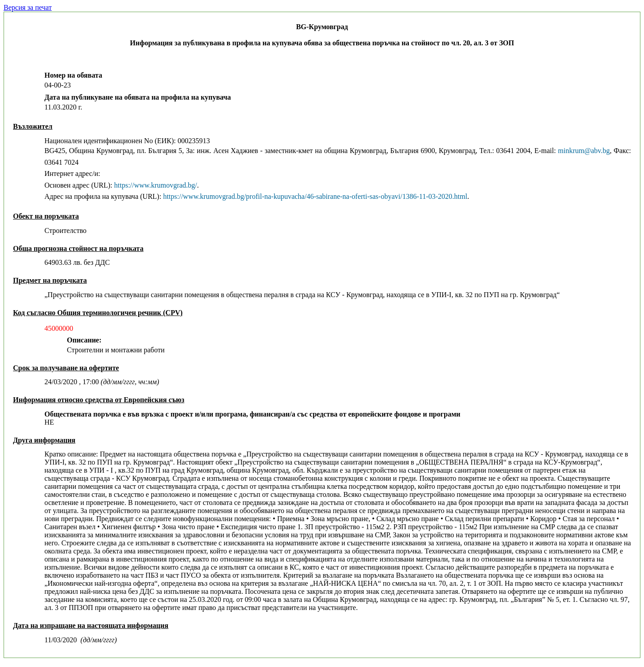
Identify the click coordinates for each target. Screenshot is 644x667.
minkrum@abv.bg (584, 151)
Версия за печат (28, 7)
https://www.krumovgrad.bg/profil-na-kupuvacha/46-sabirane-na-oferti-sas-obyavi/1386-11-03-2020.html (315, 196)
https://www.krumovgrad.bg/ (156, 185)
